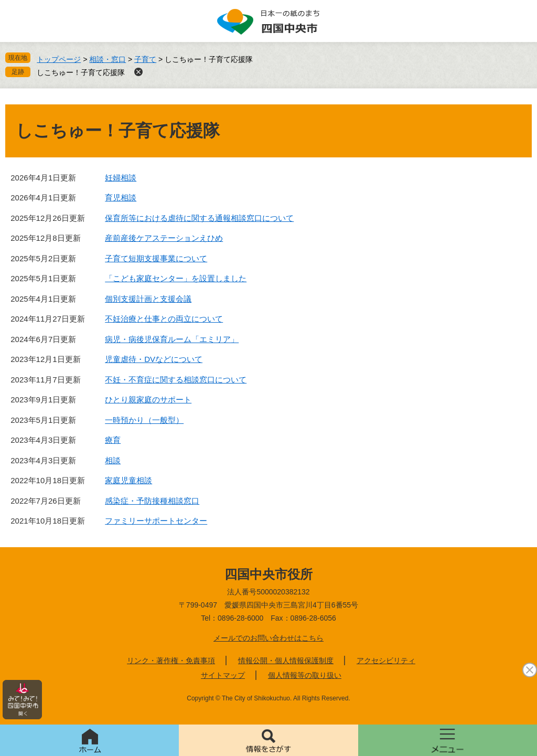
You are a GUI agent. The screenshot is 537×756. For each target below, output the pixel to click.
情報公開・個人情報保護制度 (286, 661)
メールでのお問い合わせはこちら (268, 638)
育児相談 (121, 198)
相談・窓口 (108, 59)
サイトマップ (223, 675)
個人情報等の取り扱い (305, 675)
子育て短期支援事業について (156, 258)
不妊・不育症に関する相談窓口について (176, 380)
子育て (145, 59)
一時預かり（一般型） (144, 420)
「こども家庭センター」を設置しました (176, 278)
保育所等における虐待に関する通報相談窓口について (199, 218)
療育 (113, 440)
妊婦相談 (121, 178)
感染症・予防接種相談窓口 (152, 501)
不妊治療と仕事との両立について (164, 319)
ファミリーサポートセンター (156, 521)
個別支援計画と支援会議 (148, 299)
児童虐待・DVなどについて (154, 359)
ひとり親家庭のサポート (148, 400)
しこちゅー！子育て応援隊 (81, 72)
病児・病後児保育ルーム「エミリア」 (172, 339)
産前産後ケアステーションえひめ (164, 238)
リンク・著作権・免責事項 (171, 661)
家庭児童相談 (128, 480)
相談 (113, 460)
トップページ (59, 59)
